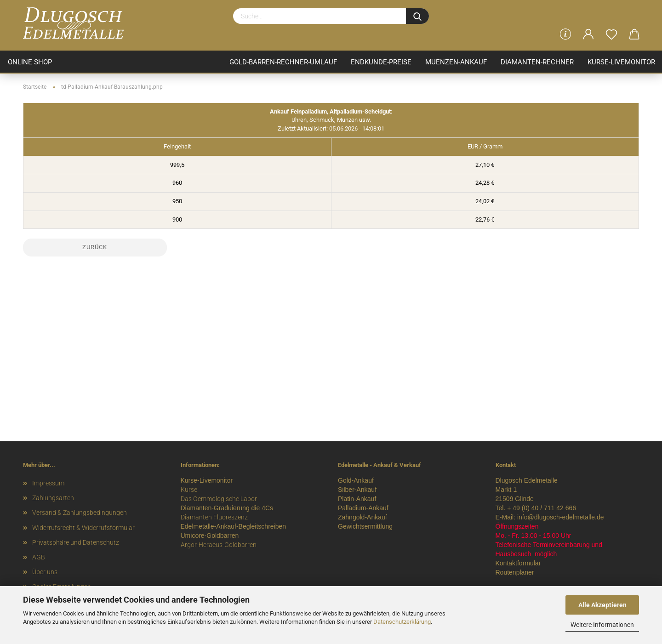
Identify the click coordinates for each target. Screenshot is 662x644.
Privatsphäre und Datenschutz (76, 542)
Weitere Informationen (602, 625)
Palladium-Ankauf (363, 508)
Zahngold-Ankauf (362, 517)
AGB (39, 557)
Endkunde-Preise (381, 62)
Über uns (45, 572)
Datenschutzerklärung (402, 622)
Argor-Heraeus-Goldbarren (219, 545)
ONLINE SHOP (30, 62)
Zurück (95, 247)
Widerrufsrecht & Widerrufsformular (83, 528)
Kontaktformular (518, 563)
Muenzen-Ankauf (456, 62)
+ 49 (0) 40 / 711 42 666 (542, 508)
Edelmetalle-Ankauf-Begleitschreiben (234, 526)
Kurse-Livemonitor (621, 62)
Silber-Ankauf (357, 490)
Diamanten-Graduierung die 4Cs (227, 508)
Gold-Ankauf (356, 480)
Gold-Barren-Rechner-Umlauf (283, 62)
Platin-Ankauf (357, 499)
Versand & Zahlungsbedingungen (80, 513)
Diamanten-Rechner (537, 62)
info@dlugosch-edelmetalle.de (561, 517)
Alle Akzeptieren (602, 605)
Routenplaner (515, 572)
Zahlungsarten (53, 498)
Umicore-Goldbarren (210, 536)
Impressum (48, 483)
